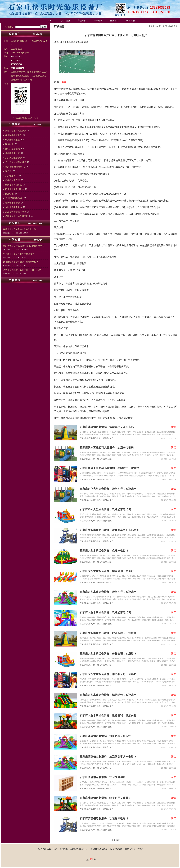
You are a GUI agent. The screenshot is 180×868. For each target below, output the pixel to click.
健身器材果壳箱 (12, 180)
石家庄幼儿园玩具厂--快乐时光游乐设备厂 (96, 438)
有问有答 (114, 21)
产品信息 (66, 21)
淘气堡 (8, 171)
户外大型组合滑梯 (13, 158)
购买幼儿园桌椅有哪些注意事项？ (19, 254)
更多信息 (116, 840)
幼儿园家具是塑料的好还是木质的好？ (21, 262)
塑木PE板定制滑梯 (14, 198)
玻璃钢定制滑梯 (12, 203)
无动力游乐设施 (12, 149)
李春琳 (140, 849)
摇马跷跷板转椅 (12, 153)
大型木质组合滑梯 (13, 207)
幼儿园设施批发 (12, 140)
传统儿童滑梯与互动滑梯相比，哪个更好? (22, 270)
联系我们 (130, 21)
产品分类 (82, 21)
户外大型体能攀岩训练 (16, 162)
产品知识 (98, 21)
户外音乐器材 (11, 176)
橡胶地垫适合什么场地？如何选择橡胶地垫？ (24, 246)
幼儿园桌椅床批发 (13, 135)
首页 (49, 21)
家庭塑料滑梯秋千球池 (16, 212)
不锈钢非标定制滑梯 (15, 189)
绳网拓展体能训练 (13, 185)
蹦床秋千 (9, 144)
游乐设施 (9, 194)
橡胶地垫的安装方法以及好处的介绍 (20, 229)
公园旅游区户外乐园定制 (17, 216)
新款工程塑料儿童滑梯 (16, 131)
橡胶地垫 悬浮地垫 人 (15, 167)
